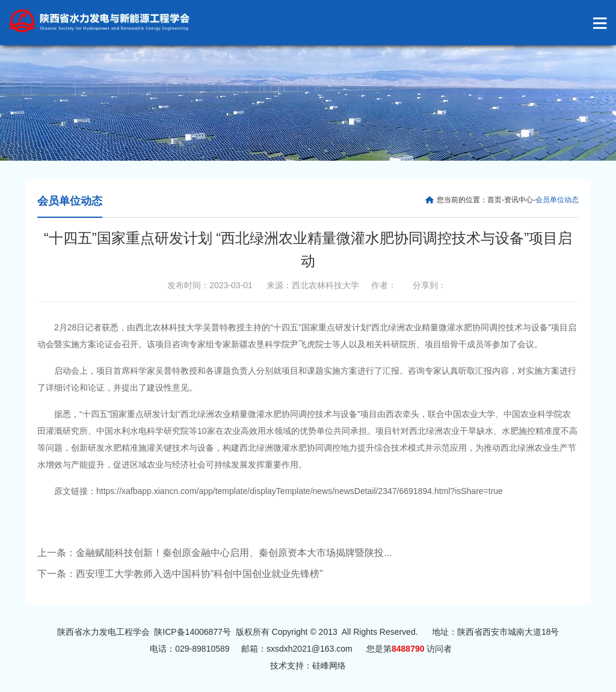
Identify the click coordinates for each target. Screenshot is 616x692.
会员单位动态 (70, 201)
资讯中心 (519, 200)
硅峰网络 (329, 666)
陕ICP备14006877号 (192, 632)
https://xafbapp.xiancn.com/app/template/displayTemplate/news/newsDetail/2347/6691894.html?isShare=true (300, 491)
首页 (494, 200)
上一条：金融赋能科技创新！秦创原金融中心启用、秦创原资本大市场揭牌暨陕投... (214, 553)
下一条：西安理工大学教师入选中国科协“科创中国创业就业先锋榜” (180, 574)
